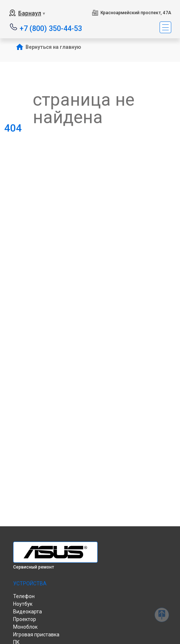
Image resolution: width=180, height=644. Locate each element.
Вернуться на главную (53, 47)
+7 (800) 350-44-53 (51, 28)
